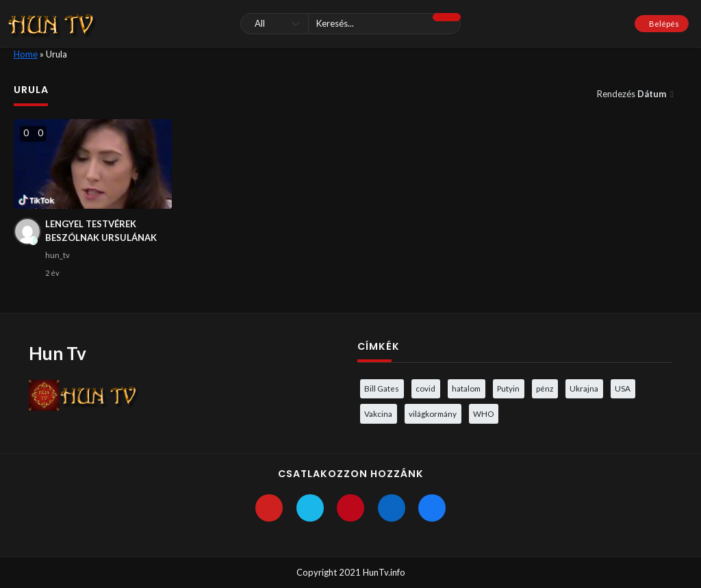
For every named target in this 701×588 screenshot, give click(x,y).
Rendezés (633, 94)
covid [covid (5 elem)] (425, 388)
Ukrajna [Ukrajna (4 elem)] (584, 388)
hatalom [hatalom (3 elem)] (466, 388)
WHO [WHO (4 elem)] (483, 413)
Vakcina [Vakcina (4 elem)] (378, 413)
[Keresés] (350, 24)
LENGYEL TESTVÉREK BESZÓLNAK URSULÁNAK (101, 231)
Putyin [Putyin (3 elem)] (508, 388)
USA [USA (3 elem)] (623, 388)
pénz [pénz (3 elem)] (545, 388)
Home (26, 54)
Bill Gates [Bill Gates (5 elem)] (382, 388)
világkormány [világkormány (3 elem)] (433, 413)
